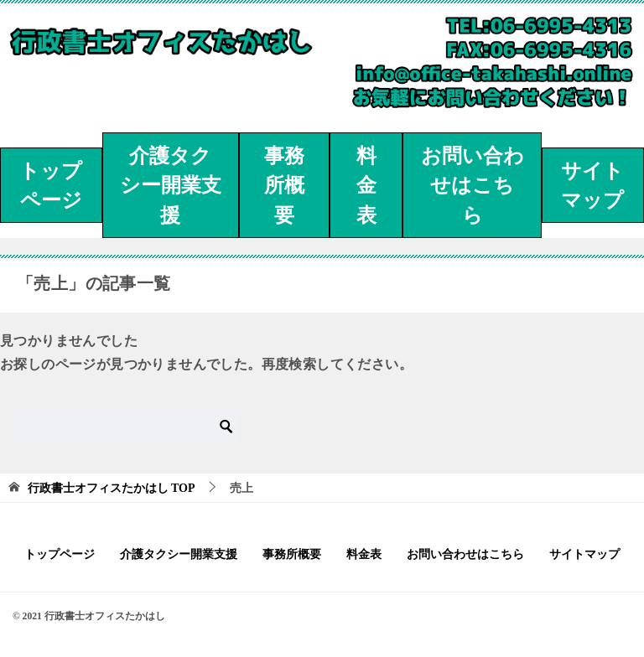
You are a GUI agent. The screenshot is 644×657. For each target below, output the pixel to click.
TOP (112, 488)
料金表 (366, 186)
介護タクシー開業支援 (171, 186)
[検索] (126, 427)
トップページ (51, 186)
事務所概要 (284, 186)
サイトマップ (592, 186)
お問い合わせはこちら (473, 186)
